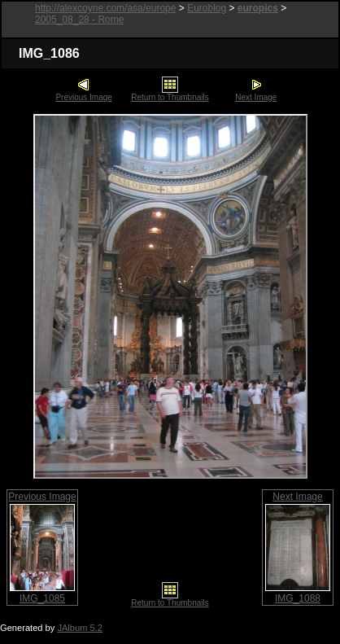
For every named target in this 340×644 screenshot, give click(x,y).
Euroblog (207, 8)
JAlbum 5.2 (80, 628)
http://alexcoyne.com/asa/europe (105, 8)
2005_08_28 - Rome (79, 20)
